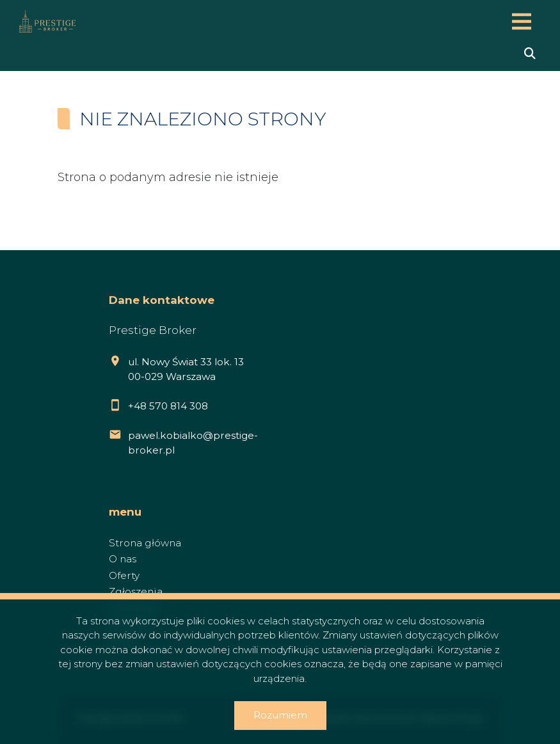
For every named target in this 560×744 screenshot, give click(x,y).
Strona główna (145, 543)
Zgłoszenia (136, 591)
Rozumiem (280, 715)
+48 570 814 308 (168, 406)
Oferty (124, 575)
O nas (123, 559)
